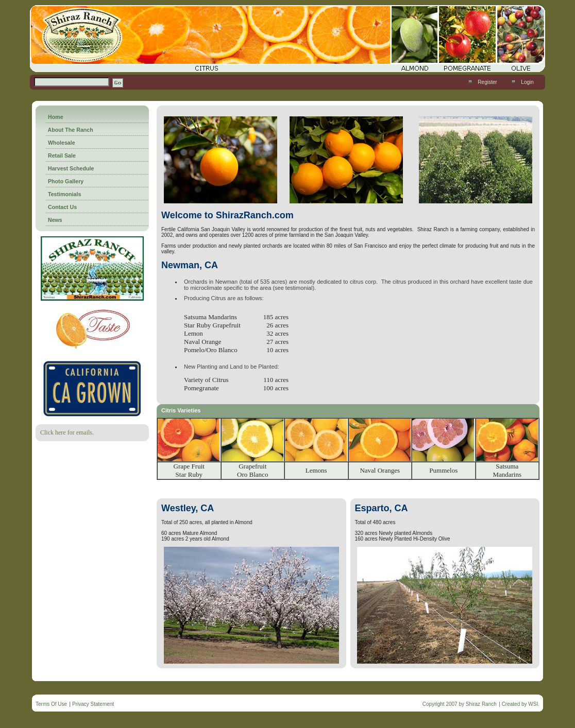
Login (527, 82)
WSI (533, 704)
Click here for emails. (67, 432)
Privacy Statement (93, 704)
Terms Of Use (51, 704)
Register (487, 82)
